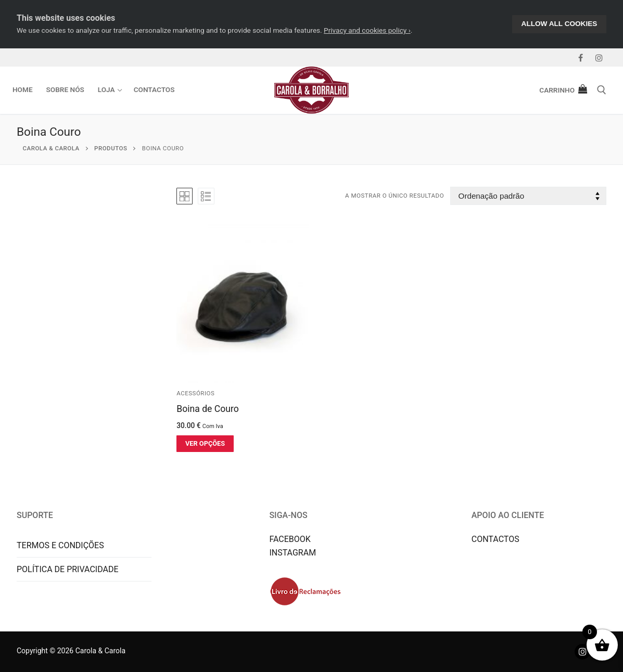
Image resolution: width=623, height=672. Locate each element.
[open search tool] (602, 90)
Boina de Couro (208, 409)
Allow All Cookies (560, 24)
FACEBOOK (290, 539)
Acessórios (195, 393)
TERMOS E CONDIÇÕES (60, 545)
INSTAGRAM (293, 553)
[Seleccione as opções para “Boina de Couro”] (205, 444)
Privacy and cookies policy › (367, 30)
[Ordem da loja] (528, 196)
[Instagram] (599, 57)
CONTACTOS (495, 539)
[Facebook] (581, 57)
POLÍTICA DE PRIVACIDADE (68, 569)
